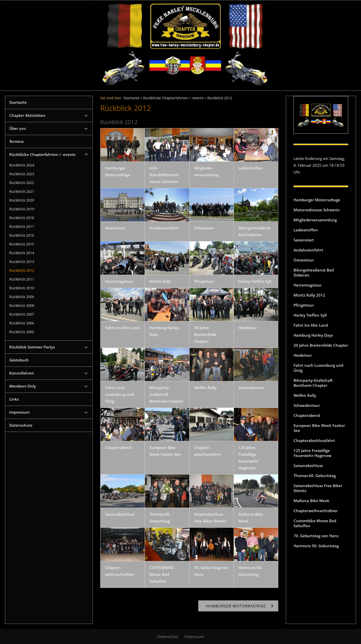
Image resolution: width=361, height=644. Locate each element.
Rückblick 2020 (22, 200)
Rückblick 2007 (22, 314)
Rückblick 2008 (22, 306)
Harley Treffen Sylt (310, 315)
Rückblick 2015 (22, 244)
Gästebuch (19, 360)
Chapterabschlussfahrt (314, 440)
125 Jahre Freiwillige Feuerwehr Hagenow (312, 453)
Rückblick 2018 (22, 218)
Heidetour (303, 355)
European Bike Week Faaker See (319, 428)
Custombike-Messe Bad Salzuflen (315, 523)
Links (14, 399)
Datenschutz (21, 425)
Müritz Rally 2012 (309, 295)
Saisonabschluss (308, 466)
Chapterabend (307, 415)
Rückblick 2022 (22, 183)
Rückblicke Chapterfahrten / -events (42, 154)
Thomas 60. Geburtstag (315, 476)
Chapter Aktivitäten (27, 115)
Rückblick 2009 (22, 297)
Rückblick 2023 (22, 174)
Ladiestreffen (306, 230)
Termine (17, 141)
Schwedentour (307, 405)
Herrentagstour (308, 285)
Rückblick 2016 (22, 235)
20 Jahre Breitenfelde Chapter (321, 345)
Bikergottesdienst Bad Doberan (314, 272)
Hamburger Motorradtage (317, 200)
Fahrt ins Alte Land (311, 325)
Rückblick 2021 (22, 192)
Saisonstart (304, 240)
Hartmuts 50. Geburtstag (316, 546)
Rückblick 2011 (22, 279)
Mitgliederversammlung (315, 220)
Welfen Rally (305, 395)
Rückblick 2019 (22, 209)
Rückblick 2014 (22, 253)
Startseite (18, 102)
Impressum (19, 412)
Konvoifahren (22, 373)
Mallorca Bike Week (311, 501)
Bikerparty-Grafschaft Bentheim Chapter (313, 383)
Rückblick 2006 (22, 323)
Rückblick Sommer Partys (32, 347)
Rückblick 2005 (22, 332)
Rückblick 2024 (22, 165)
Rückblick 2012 (22, 270)
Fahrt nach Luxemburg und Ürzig (318, 368)
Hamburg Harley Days (313, 335)
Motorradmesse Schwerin (317, 210)
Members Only (23, 386)
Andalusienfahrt (308, 250)
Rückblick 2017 (22, 227)
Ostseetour (304, 260)
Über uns (18, 128)
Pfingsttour (304, 305)
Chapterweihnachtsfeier (316, 511)
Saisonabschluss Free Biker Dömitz (318, 488)
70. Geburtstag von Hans (316, 536)
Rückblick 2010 (22, 288)
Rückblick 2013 (22, 262)
